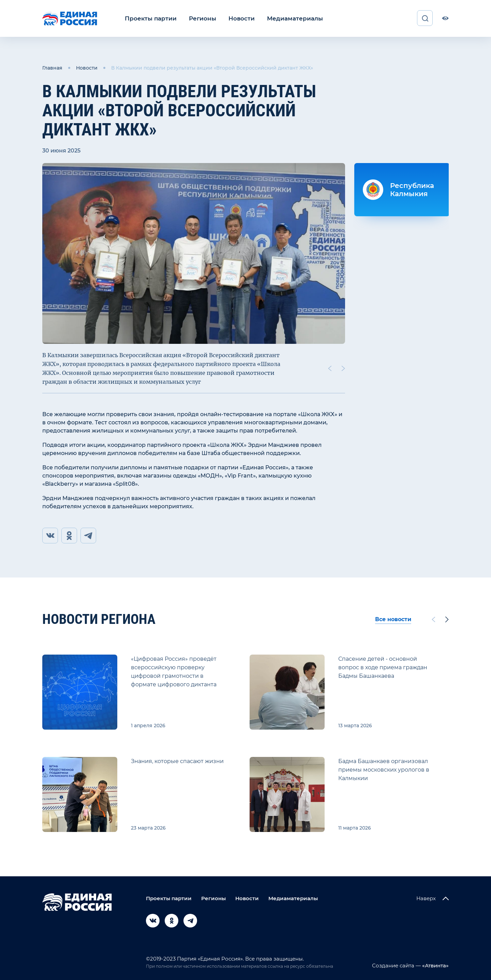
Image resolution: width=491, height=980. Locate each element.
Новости (235, 18)
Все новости (393, 619)
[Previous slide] (330, 368)
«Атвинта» (435, 966)
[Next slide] (343, 368)
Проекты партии (149, 18)
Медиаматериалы (286, 18)
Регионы (198, 18)
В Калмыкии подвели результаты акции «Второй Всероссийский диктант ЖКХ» (212, 68)
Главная (52, 68)
